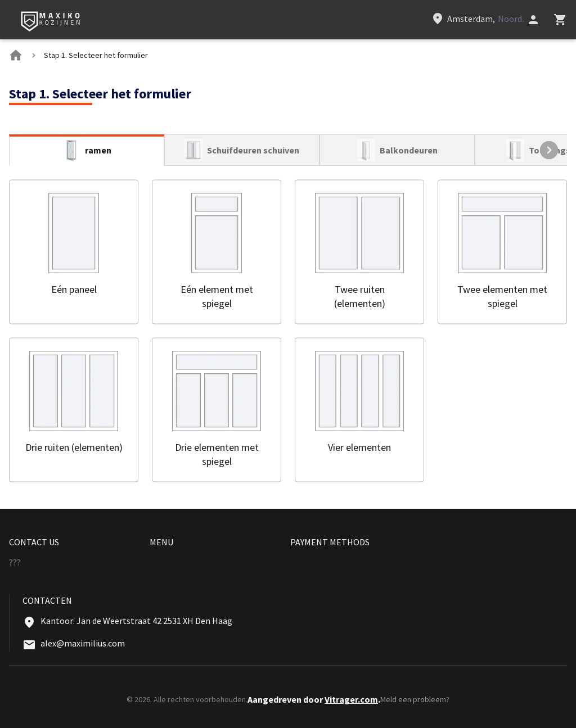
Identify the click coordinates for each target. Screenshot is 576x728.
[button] (74, 252)
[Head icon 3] (560, 20)
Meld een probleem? (415, 699)
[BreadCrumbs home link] (16, 55)
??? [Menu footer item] (15, 562)
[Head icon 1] (533, 20)
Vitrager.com (351, 699)
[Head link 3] (479, 19)
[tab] (87, 150)
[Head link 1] (51, 22)
